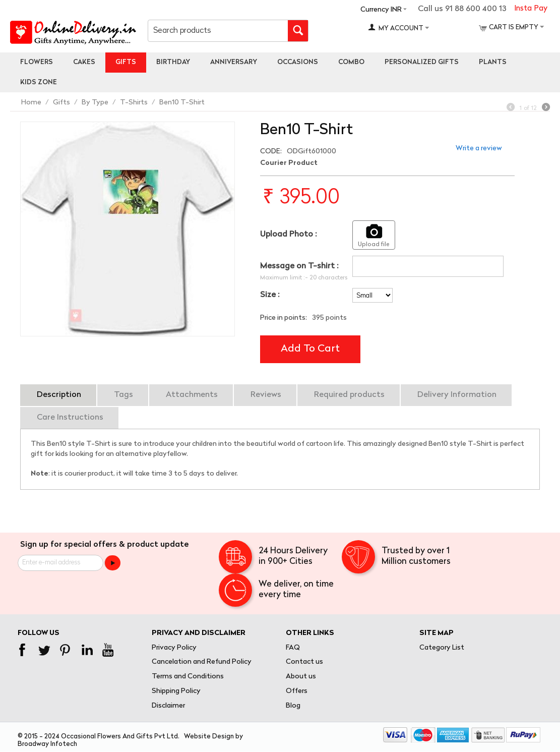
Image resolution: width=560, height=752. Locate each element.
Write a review (479, 149)
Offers (297, 691)
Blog (293, 706)
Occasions (298, 62)
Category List (442, 648)
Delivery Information (457, 395)
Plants (493, 62)
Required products (349, 395)
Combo (351, 62)
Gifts (126, 62)
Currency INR (381, 10)
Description (59, 395)
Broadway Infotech (47, 744)
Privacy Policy (174, 648)
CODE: (271, 152)
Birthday (173, 62)
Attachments (192, 395)
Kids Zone (39, 82)
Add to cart (310, 349)
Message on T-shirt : (299, 266)
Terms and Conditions (188, 677)
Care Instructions (70, 418)
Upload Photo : (288, 235)
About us (301, 677)
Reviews (266, 395)
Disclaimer (168, 706)
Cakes (84, 62)
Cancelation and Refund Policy (202, 662)
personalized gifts (422, 62)
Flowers (37, 62)
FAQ (293, 648)
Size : (270, 295)
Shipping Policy (176, 691)
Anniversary (234, 62)
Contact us (304, 662)
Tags (123, 395)
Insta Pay (531, 9)
